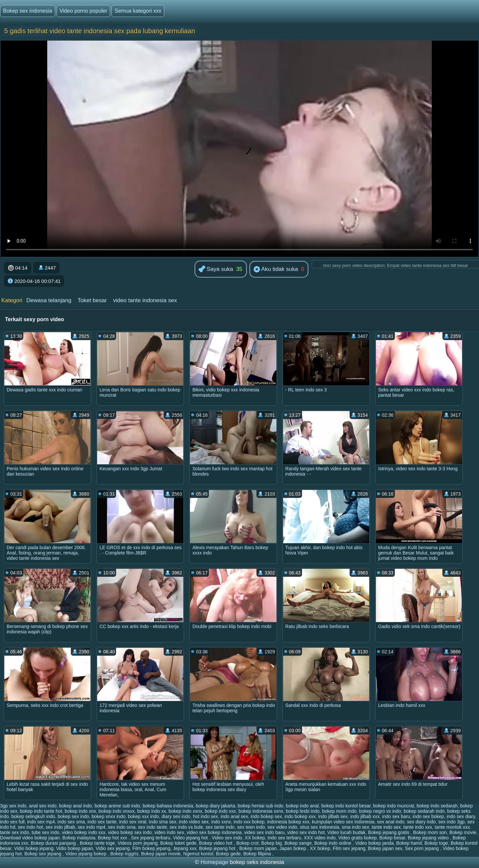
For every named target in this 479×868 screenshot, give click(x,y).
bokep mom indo (339, 811)
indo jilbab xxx (365, 816)
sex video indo (282, 827)
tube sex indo (45, 832)
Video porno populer (83, 11)
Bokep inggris (124, 854)
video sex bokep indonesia (214, 832)
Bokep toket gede (178, 843)
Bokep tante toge (97, 843)
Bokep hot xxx (113, 838)
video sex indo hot (306, 832)
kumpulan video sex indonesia (343, 822)
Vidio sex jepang (113, 848)
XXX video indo (320, 838)
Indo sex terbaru (284, 838)
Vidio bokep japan (75, 848)
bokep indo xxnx (185, 811)
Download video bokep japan (30, 838)
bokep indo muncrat (394, 806)
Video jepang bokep (86, 854)
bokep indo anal (302, 806)
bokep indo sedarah (437, 806)
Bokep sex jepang (43, 854)
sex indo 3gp (452, 822)
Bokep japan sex (385, 848)
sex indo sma (122, 827)
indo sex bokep (428, 816)
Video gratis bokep (358, 838)
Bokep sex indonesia (28, 11)
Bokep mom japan (258, 848)
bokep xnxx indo (109, 816)
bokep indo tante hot (41, 811)
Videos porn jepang (137, 843)
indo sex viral (133, 822)
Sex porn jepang (422, 848)
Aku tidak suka (276, 270)
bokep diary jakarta (216, 806)
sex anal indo (391, 822)
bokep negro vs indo (380, 811)
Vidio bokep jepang (34, 848)
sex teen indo (251, 827)
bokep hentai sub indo (261, 806)
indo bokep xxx (300, 816)
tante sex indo (14, 832)
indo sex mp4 (41, 822)
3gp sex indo (13, 806)
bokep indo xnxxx (117, 811)
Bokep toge (436, 843)
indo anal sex (234, 816)
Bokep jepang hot (218, 848)
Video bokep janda (375, 843)
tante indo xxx (418, 827)
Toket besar (92, 300)
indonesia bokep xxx (288, 822)
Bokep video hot (216, 843)
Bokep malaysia (79, 838)
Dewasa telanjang (49, 300)
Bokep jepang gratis (390, 832)
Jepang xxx (185, 848)
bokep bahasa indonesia (168, 806)
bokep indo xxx (220, 811)
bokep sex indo (74, 816)
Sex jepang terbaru (151, 838)
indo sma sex (162, 822)
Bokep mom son (430, 832)
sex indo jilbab (60, 827)
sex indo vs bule (186, 827)
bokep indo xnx (80, 811)
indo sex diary (461, 816)
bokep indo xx (152, 811)
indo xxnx (221, 822)
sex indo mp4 (92, 827)
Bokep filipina (258, 854)
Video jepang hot (191, 838)
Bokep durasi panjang (54, 843)
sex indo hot (31, 827)
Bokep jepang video (429, 838)
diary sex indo (176, 816)
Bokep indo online (333, 843)
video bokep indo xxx (84, 832)
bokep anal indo (75, 806)
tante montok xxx (452, 827)
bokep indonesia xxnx (261, 811)
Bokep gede (228, 854)
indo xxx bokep (249, 822)
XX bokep (255, 838)
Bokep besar (392, 838)
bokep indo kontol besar (346, 806)
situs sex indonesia (319, 827)
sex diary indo (421, 822)
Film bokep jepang (151, 848)
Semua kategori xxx (138, 11)
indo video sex (194, 822)
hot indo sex (206, 816)
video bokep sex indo (130, 832)
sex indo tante (153, 827)
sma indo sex (355, 827)
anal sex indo (43, 806)
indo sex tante (102, 822)
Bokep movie (463, 832)
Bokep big (271, 843)
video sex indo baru (264, 832)
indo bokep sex (266, 816)
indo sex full (12, 822)
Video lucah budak (346, 832)
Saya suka (216, 269)
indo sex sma (71, 822)
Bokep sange (298, 843)
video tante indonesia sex (145, 300)
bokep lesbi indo (303, 811)
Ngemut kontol (198, 854)
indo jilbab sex (333, 816)
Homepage (214, 862)
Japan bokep (293, 848)
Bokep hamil (409, 843)
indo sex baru (396, 816)
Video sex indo (227, 838)
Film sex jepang (349, 848)
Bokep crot (247, 843)
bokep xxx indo (144, 816)
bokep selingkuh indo (33, 816)
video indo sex (169, 832)
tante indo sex (386, 827)
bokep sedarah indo (424, 811)
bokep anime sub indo (117, 806)
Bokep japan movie (161, 854)
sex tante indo (220, 827)
